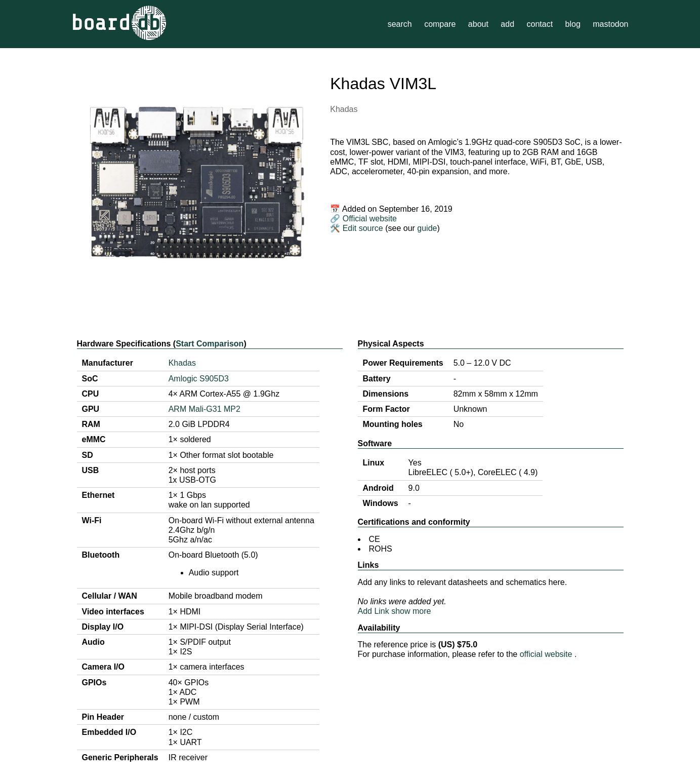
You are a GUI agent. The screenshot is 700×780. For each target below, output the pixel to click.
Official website (370, 219)
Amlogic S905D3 (199, 379)
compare (440, 24)
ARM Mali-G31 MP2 (204, 409)
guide (427, 228)
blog (573, 24)
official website (547, 654)
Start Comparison (210, 344)
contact (540, 24)
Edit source (364, 228)
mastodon (610, 24)
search (400, 24)
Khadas (344, 109)
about (478, 24)
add (507, 24)
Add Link (374, 611)
